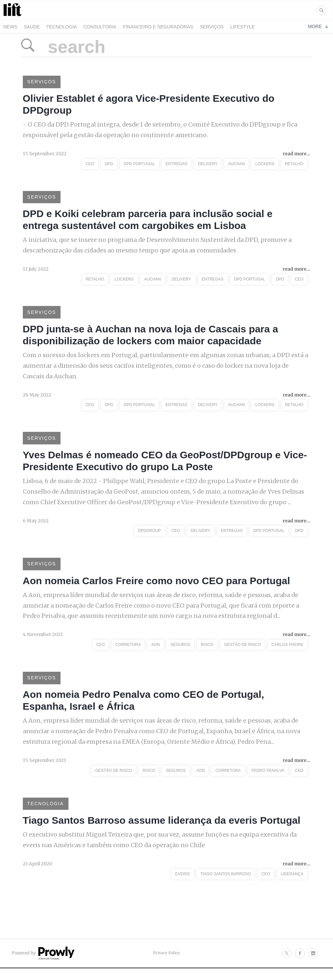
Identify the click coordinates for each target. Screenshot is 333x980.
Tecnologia (62, 27)
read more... (297, 155)
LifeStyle (242, 27)
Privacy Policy (166, 961)
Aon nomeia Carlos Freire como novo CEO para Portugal (157, 586)
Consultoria (100, 27)
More (318, 26)
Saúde (32, 27)
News (10, 27)
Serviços (212, 27)
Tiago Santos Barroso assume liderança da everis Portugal (162, 828)
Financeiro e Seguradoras (158, 27)
